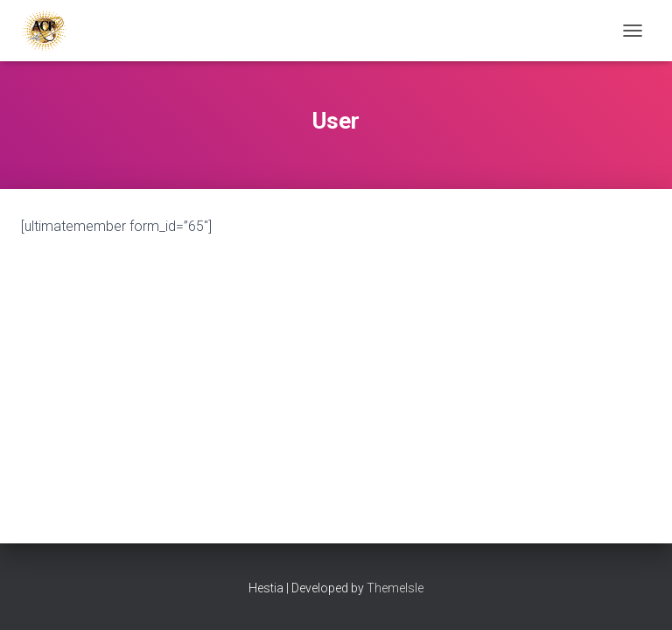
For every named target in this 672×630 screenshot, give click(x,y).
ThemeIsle (395, 588)
